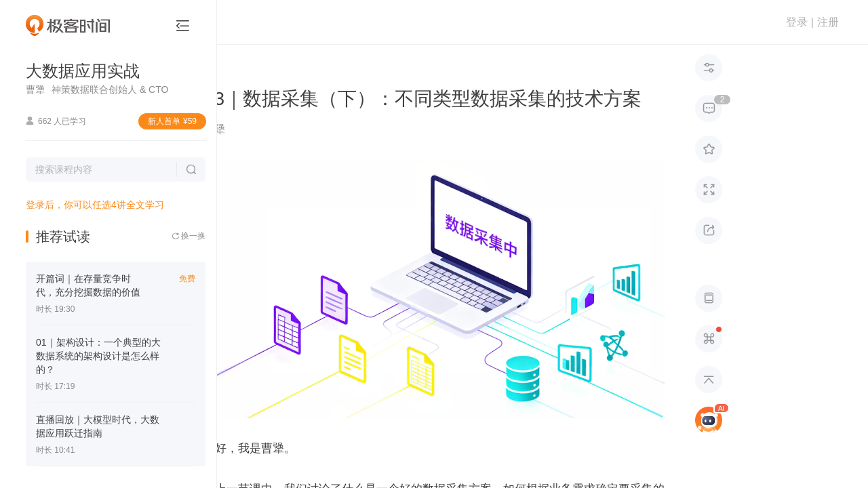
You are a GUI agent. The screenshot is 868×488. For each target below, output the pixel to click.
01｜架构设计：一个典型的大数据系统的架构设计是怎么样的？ (98, 356)
